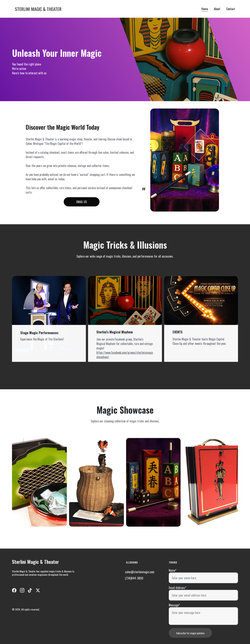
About (217, 9)
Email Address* (177, 598)
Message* (174, 615)
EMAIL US (82, 203)
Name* (173, 580)
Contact (231, 9)
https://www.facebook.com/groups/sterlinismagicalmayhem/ (125, 358)
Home (205, 9)
